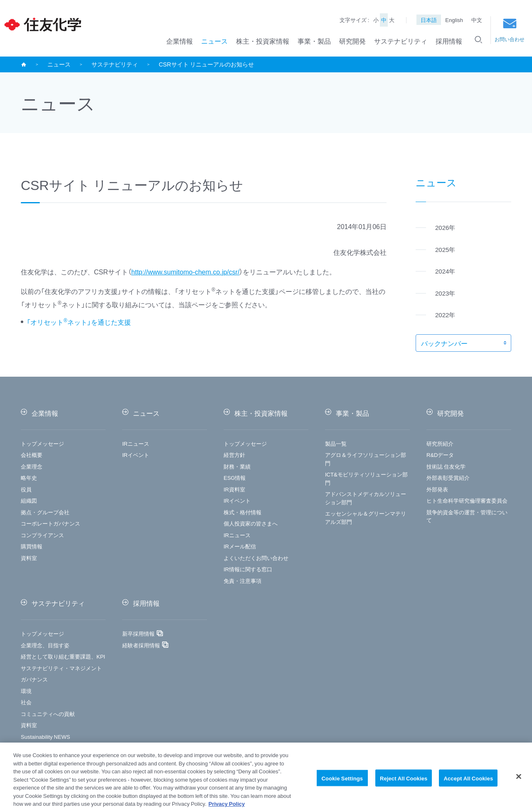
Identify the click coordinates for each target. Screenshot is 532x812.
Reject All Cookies (404, 782)
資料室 (29, 558)
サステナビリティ (401, 41)
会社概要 (32, 455)
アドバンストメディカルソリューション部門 (366, 498)
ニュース (214, 41)
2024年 (445, 271)
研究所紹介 (440, 443)
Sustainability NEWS (46, 737)
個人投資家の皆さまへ (251, 523)
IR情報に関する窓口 (248, 569)
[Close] (519, 781)
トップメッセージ (42, 443)
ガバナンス (34, 679)
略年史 (29, 478)
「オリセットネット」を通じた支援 (79, 322)
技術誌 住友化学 (446, 466)
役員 (26, 489)
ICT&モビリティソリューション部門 (366, 478)
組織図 (29, 500)
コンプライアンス (42, 535)
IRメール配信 (240, 546)
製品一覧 (336, 443)
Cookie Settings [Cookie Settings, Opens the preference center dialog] (342, 782)
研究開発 (352, 41)
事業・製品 (314, 41)
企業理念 (32, 466)
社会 (26, 702)
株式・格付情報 (243, 512)
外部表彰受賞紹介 (448, 478)
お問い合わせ (510, 31)
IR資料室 (234, 489)
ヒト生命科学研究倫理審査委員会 (467, 500)
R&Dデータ (440, 455)
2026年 (445, 227)
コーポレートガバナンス (50, 523)
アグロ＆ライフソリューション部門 (366, 459)
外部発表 (437, 489)
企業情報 (180, 41)
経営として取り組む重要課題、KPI (63, 656)
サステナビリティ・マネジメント (61, 668)
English (454, 20)
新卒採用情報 (138, 633)
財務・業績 (237, 466)
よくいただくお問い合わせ (256, 558)
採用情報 (449, 41)
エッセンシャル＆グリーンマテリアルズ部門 (366, 517)
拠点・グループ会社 (45, 512)
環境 (26, 691)
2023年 (445, 293)
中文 (477, 20)
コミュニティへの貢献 (48, 714)
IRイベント (136, 455)
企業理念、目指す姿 (45, 645)
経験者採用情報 (141, 645)
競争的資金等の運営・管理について (467, 516)
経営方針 (234, 455)
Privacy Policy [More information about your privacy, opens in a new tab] (227, 808)
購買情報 (32, 546)
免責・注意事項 (243, 581)
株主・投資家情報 (263, 41)
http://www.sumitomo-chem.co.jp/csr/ (186, 271)
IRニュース (136, 443)
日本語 (429, 20)
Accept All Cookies (468, 782)
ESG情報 (235, 478)
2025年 (445, 249)
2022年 (445, 315)
